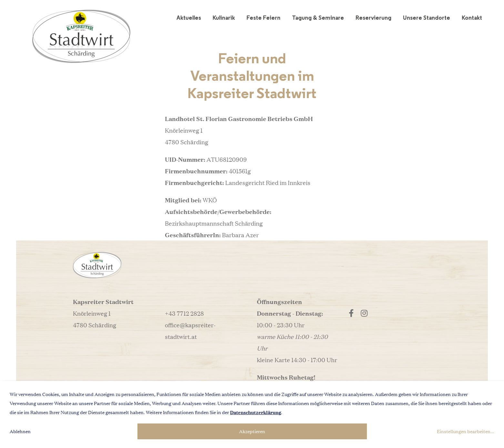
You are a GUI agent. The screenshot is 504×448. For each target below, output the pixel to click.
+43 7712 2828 (184, 313)
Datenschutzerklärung (256, 412)
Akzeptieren (252, 431)
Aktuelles (189, 18)
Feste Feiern (263, 18)
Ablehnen (20, 431)
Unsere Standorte (427, 18)
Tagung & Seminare (318, 18)
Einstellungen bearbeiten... (466, 431)
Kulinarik (224, 18)
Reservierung (373, 18)
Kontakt (472, 18)
